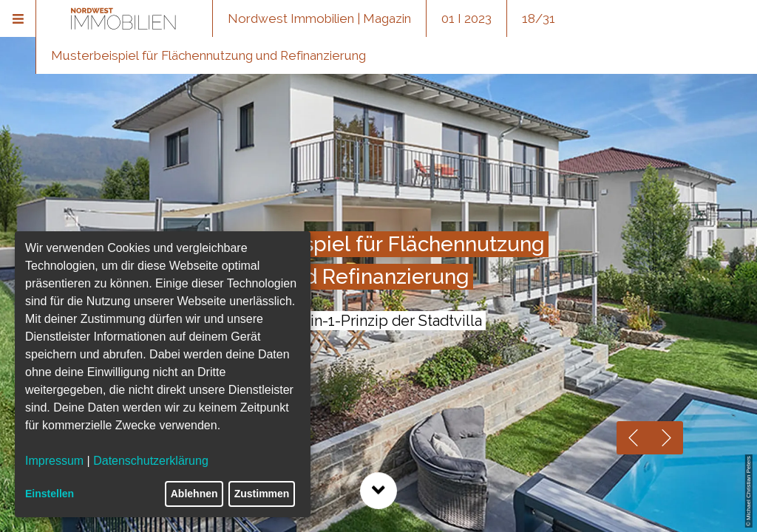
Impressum (54, 461)
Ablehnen (194, 494)
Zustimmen (262, 494)
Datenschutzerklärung (151, 461)
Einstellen (50, 494)
